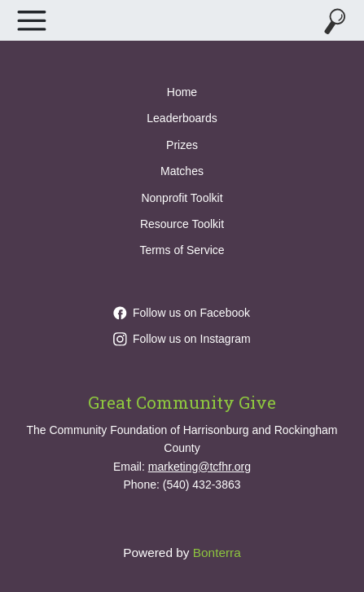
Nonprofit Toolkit (182, 198)
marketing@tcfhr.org (200, 467)
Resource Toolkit (182, 224)
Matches (182, 171)
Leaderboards (182, 118)
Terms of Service (182, 250)
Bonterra (217, 553)
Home (182, 92)
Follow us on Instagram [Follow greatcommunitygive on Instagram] (182, 339)
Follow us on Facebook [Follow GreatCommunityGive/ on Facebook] (182, 313)
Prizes (182, 145)
